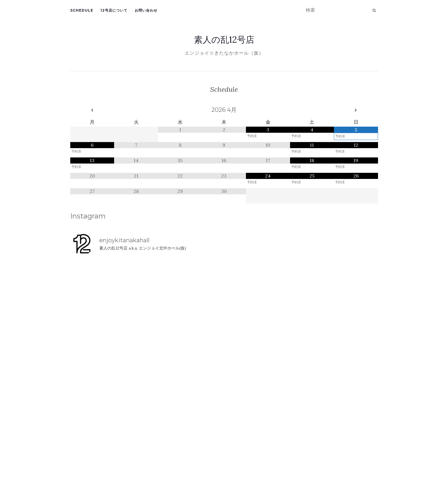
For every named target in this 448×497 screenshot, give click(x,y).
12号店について (114, 10)
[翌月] (356, 110)
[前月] (92, 110)
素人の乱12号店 (224, 40)
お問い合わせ (146, 10)
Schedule (82, 10)
